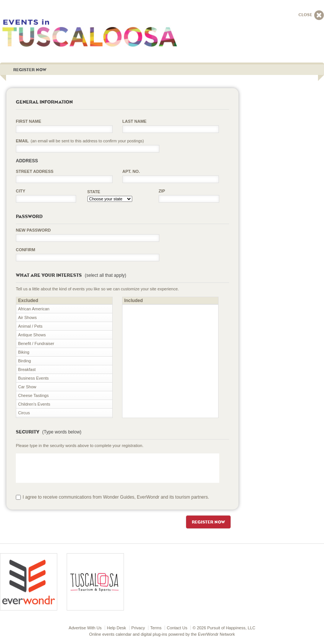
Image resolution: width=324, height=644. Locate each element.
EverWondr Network (216, 634)
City (21, 191)
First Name (28, 121)
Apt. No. (131, 171)
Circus (24, 413)
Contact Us (177, 628)
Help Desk (117, 628)
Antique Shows (32, 335)
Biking (24, 352)
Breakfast (27, 369)
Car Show (27, 387)
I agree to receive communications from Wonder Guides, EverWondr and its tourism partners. (116, 497)
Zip (162, 191)
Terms (156, 628)
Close (311, 15)
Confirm (25, 250)
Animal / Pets (30, 326)
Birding (24, 361)
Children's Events (34, 404)
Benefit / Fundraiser (36, 343)
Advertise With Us (85, 628)
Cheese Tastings (33, 395)
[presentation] (73, 468)
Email (80, 141)
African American (34, 309)
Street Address (35, 171)
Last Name (134, 121)
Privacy (138, 628)
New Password (33, 230)
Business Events (33, 378)
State (94, 192)
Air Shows (28, 317)
